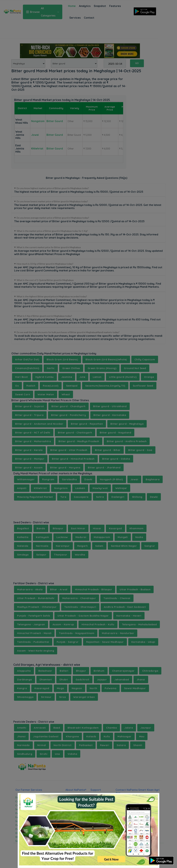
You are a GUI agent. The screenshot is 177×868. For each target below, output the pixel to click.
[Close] (153, 798)
